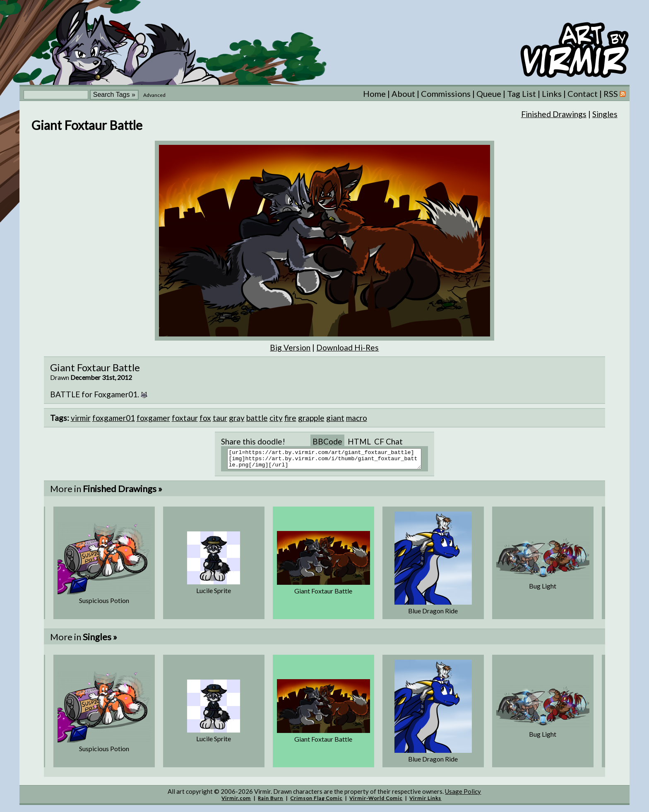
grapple (311, 418)
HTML (359, 441)
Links (552, 94)
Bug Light (543, 590)
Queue (489, 94)
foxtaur (185, 418)
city (276, 418)
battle (257, 418)
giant (335, 418)
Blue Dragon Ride (433, 614)
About (403, 94)
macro (357, 418)
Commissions (446, 94)
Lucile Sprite (214, 594)
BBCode (327, 441)
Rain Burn (270, 802)
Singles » (100, 640)
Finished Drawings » (123, 492)
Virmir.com (236, 802)
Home (374, 94)
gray (237, 418)
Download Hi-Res (347, 347)
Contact (583, 94)
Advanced (154, 95)
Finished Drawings (554, 114)
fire (290, 418)
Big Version (290, 347)
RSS (614, 94)
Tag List (522, 94)
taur (220, 418)
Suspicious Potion (104, 604)
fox (205, 418)
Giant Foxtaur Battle (323, 595)
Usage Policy (463, 795)
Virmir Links (425, 802)
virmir (81, 418)
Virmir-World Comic (376, 802)
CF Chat (388, 441)
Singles (605, 114)
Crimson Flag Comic (316, 802)
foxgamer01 (114, 418)
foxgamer (153, 418)
